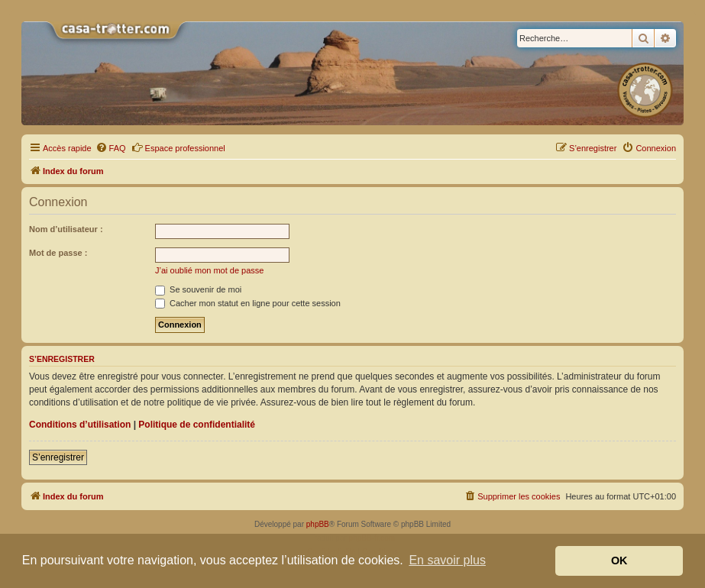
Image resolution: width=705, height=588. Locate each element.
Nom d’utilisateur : (66, 229)
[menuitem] (111, 148)
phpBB (318, 524)
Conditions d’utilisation (80, 425)
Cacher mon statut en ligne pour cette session (248, 303)
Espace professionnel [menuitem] (178, 147)
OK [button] (619, 561)
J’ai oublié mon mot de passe (209, 270)
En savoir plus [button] (447, 560)
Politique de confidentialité (197, 425)
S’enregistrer (58, 457)
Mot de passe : (58, 253)
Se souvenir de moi (198, 289)
